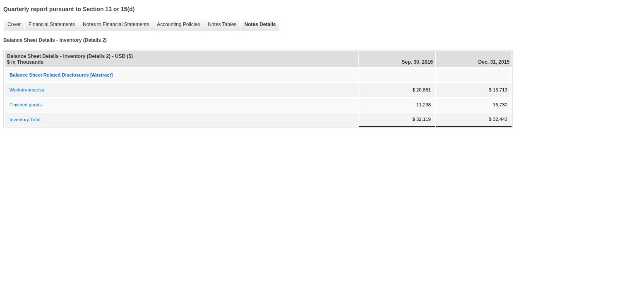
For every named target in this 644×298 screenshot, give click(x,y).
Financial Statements (50, 25)
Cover (12, 25)
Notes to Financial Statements (114, 25)
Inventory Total (25, 120)
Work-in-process (27, 90)
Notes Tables (220, 25)
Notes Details (258, 25)
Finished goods (26, 105)
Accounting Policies (176, 25)
